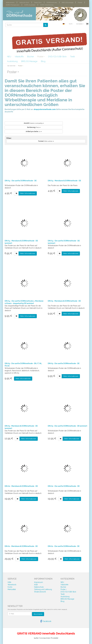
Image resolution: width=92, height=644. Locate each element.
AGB (36, 585)
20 (34, 132)
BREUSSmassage (68, 3)
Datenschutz (39, 587)
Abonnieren (38, 614)
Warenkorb (12, 585)
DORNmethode (52, 3)
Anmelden (80, 24)
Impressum (39, 582)
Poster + (41, 57)
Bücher (30, 57)
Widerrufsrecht (40, 592)
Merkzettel (12, 589)
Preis (34, 127)
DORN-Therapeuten (13, 5)
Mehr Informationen (28, 193)
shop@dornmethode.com (45, 109)
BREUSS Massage (29, 61)
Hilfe (9, 582)
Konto (10, 587)
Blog (43, 61)
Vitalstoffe (19, 57)
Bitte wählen (46, 141)
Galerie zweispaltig (34, 123)
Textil (72, 57)
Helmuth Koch (24, 3)
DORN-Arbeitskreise (47, 5)
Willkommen (10, 3)
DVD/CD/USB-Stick (57, 57)
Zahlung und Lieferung (43, 589)
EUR (71, 24)
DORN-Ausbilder (30, 5)
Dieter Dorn (38, 3)
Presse (80, 3)
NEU (9, 57)
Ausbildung (12, 61)
